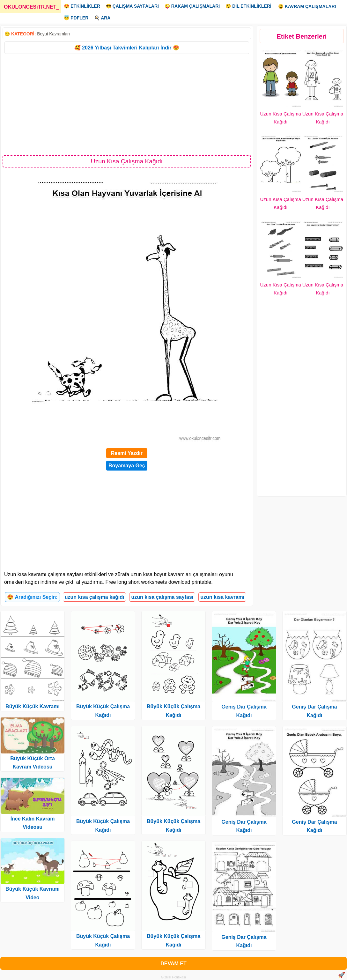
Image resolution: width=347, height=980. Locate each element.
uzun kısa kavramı (222, 597)
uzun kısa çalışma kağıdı (95, 597)
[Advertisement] (127, 104)
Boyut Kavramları (53, 34)
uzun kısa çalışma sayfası (162, 597)
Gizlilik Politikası (174, 977)
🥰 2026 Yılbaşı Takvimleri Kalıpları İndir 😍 (127, 48)
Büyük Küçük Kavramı (33, 706)
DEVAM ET (173, 964)
